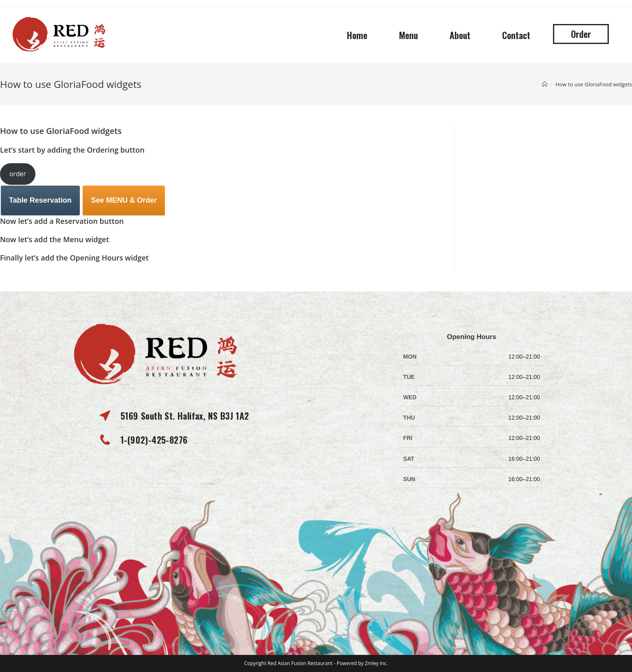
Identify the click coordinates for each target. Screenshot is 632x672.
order (18, 174)
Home (357, 35)
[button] (581, 34)
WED (410, 397)
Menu (408, 35)
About (460, 35)
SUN (409, 479)
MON (410, 357)
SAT (409, 459)
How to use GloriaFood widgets (594, 84)
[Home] (545, 84)
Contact (516, 35)
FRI (408, 438)
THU (409, 418)
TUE (409, 377)
